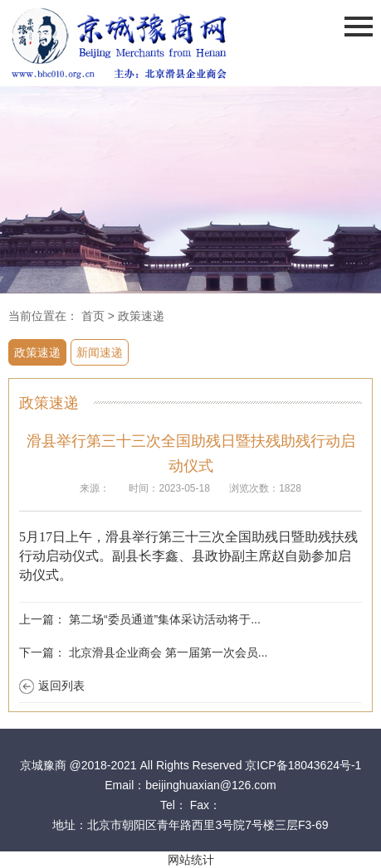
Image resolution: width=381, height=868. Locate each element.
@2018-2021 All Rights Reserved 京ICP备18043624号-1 (215, 765)
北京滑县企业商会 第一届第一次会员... (169, 652)
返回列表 (61, 686)
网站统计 (191, 860)
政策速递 (141, 316)
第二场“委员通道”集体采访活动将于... (165, 619)
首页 (93, 316)
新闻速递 (100, 352)
